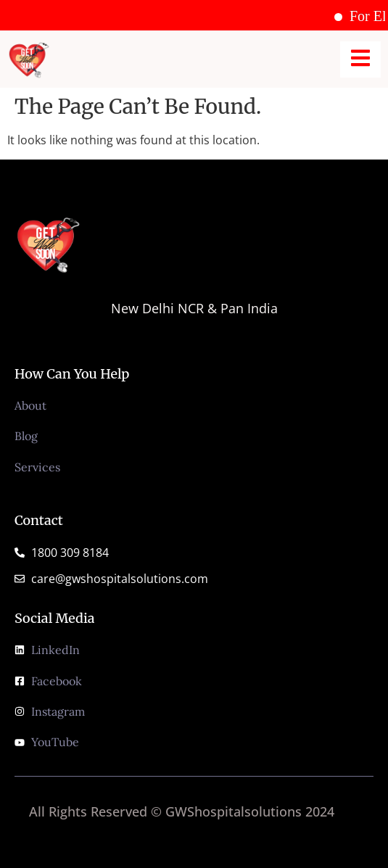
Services (37, 467)
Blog (26, 436)
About (30, 405)
